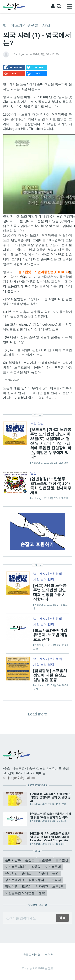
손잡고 (30, 860)
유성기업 (11, 873)
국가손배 (42, 873)
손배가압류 (13, 860)
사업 (46, 25)
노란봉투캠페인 (16, 867)
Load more (38, 714)
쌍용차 (36, 867)
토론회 (27, 886)
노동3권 (58, 886)
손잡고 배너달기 (33, 955)
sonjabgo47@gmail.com (20, 778)
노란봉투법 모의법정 (20, 893)
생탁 (42, 893)
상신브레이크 (15, 880)
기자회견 (42, 886)
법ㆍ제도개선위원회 (21, 25)
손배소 (27, 873)
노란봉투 (45, 860)
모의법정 (62, 860)
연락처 (49, 955)
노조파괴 (55, 880)
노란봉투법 (53, 867)
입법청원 (11, 886)
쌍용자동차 (36, 880)
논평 (55, 873)
